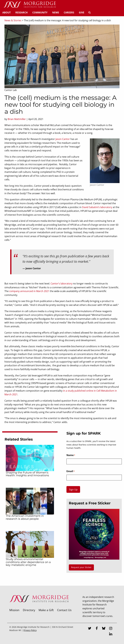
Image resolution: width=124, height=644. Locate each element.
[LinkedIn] (111, 634)
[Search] (89, 13)
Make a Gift (46, 610)
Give (82, 13)
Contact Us (64, 610)
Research (22, 13)
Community (40, 13)
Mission (14, 610)
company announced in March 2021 (29, 291)
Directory (29, 610)
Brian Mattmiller (17, 119)
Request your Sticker (81, 567)
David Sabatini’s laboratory (97, 207)
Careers (69, 13)
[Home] (30, 5)
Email (71, 471)
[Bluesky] (104, 629)
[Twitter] (90, 629)
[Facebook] (97, 629)
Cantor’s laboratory (61, 284)
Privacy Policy (30, 630)
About (7, 13)
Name (71, 455)
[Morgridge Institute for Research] (39, 606)
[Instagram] (111, 629)
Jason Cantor (63, 139)
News (56, 13)
